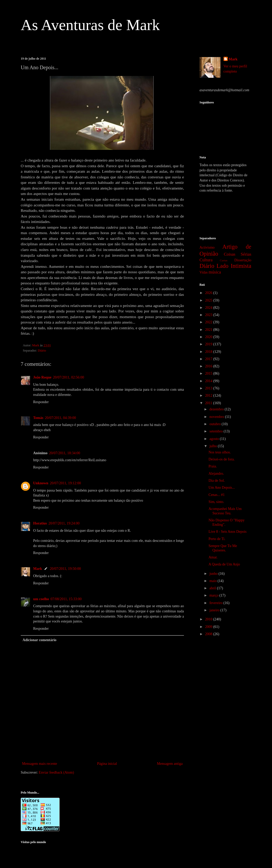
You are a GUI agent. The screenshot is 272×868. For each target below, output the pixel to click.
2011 (209, 403)
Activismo (207, 247)
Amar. (213, 557)
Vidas (204, 272)
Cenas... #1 (217, 495)
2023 (209, 315)
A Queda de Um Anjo (224, 564)
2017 (209, 359)
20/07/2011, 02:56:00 (68, 377)
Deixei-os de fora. (222, 459)
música (215, 272)
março (214, 595)
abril (213, 588)
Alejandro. (216, 474)
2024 (209, 308)
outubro (215, 424)
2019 (209, 344)
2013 (209, 388)
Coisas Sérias (238, 254)
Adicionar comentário (40, 640)
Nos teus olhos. (220, 452)
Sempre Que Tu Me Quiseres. (223, 548)
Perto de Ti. (217, 539)
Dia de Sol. (217, 481)
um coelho (41, 599)
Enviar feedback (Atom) (56, 772)
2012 (209, 395)
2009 (209, 627)
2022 (209, 322)
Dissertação (243, 260)
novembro (217, 417)
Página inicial (107, 764)
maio (213, 581)
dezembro (217, 409)
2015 (209, 373)
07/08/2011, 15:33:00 (66, 599)
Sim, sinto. (216, 502)
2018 (209, 352)
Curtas (224, 260)
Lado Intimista (234, 266)
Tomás (38, 418)
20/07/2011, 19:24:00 (64, 523)
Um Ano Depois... (222, 488)
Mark (38, 569)
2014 (209, 381)
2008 (209, 634)
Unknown (41, 483)
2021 (209, 330)
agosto (214, 439)
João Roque (42, 377)
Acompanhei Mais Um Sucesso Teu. (225, 511)
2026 (209, 293)
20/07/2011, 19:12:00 (65, 483)
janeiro (215, 610)
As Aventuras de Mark (90, 25)
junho (214, 574)
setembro (216, 431)
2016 (209, 366)
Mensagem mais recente (40, 764)
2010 (209, 619)
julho (213, 446)
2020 (209, 337)
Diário (42, 351)
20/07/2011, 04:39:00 (60, 418)
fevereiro (216, 603)
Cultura (206, 260)
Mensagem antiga (170, 764)
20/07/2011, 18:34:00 (65, 453)
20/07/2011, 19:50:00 (65, 569)
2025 (209, 300)
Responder (41, 402)
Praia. (213, 466)
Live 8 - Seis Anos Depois (228, 532)
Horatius (40, 523)
